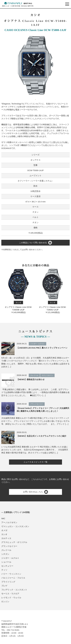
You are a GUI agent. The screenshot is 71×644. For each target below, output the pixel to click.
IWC (3, 518)
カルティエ (6, 538)
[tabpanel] (35, 65)
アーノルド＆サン (9, 522)
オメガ (4, 530)
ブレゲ (4, 586)
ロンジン (5, 601)
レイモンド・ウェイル (11, 598)
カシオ (4, 534)
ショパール (6, 562)
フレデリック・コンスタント (14, 590)
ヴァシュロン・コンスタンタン (15, 526)
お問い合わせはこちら (35, 492)
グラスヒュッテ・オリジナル (14, 542)
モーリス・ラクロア (10, 594)
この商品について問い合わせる (35, 243)
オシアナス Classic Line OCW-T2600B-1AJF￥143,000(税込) (18, 291)
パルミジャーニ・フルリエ (13, 578)
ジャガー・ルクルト (10, 558)
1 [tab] (35, 98)
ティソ (4, 570)
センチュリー (7, 566)
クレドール (6, 550)
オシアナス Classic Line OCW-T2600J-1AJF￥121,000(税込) (53, 291)
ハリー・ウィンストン (11, 574)
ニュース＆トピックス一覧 (35, 462)
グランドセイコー (9, 546)
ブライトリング (8, 582)
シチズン (5, 554)
